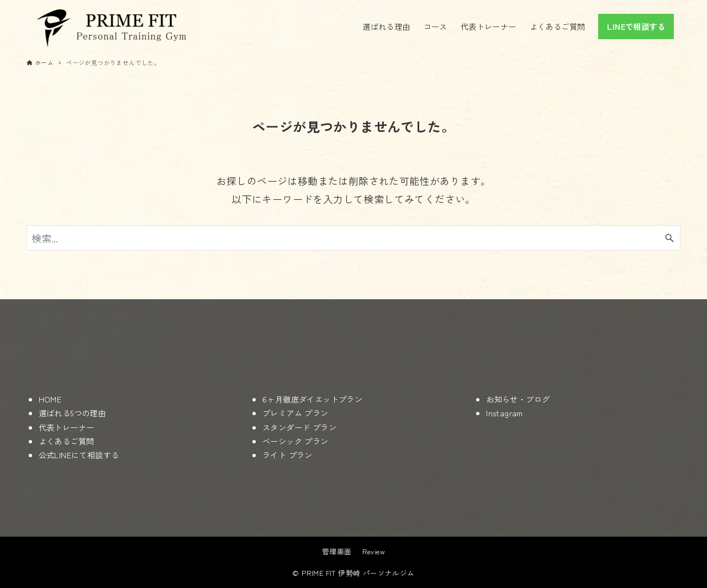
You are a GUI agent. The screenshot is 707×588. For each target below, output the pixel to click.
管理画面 (337, 551)
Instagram (505, 413)
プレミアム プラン (296, 413)
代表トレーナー (67, 427)
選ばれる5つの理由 (72, 413)
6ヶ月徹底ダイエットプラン (312, 399)
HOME (50, 399)
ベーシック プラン (296, 441)
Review (374, 551)
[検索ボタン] (669, 238)
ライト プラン (287, 455)
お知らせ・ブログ (518, 399)
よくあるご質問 (67, 441)
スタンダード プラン (299, 427)
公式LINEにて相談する (79, 455)
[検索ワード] (353, 238)
